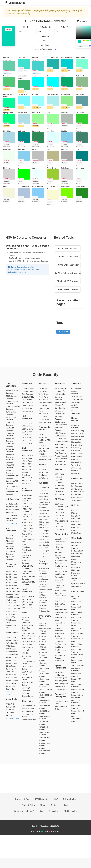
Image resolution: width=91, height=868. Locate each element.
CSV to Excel (59, 529)
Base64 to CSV (11, 669)
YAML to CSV (27, 605)
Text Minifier (59, 494)
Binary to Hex (76, 439)
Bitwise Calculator (78, 483)
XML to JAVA (27, 484)
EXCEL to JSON (28, 403)
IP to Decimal (76, 525)
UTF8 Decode (11, 614)
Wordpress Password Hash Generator (44, 751)
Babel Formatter (61, 425)
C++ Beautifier (60, 414)
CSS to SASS (43, 496)
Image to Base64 (12, 637)
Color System (46, 45)
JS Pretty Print (60, 686)
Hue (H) (26, 27)
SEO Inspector (70, 811)
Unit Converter (12, 499)
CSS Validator (76, 388)
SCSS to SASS (44, 542)
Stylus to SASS (44, 513)
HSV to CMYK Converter (68, 265)
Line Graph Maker (29, 706)
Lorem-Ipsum (76, 543)
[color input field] (83, 46)
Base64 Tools (12, 633)
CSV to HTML (60, 515)
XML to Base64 (11, 652)
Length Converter (12, 504)
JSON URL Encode (12, 594)
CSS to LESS (43, 491)
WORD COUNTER (61, 571)
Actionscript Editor (45, 457)
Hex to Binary (76, 448)
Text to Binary (76, 465)
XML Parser (43, 475)
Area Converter (11, 513)
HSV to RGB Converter (68, 249)
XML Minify (59, 477)
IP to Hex (75, 513)
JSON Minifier (27, 645)
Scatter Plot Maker (29, 720)
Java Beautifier (60, 408)
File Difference (27, 647)
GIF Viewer (10, 716)
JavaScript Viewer (45, 403)
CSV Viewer (43, 417)
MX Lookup (75, 570)
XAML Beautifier (61, 465)
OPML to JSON (28, 406)
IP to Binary (75, 519)
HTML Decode (11, 603)
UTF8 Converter (11, 611)
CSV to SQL (59, 526)
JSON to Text (27, 438)
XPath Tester (27, 639)
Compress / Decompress (61, 695)
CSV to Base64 (11, 666)
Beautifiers (60, 384)
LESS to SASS (44, 528)
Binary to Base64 (12, 678)
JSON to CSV (27, 432)
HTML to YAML (28, 528)
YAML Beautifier (61, 402)
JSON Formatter (42, 799)
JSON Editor (43, 437)
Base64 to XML (11, 660)
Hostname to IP (77, 551)
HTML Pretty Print (61, 684)
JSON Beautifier (61, 388)
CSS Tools (43, 483)
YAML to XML (27, 599)
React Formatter (61, 459)
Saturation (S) (45, 27)
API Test (74, 411)
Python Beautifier (61, 447)
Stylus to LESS (44, 508)
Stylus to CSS (43, 505)
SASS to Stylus (44, 551)
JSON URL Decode (12, 597)
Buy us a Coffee (22, 799)
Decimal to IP (76, 522)
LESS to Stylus (44, 522)
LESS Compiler (44, 516)
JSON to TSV (27, 435)
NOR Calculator (77, 498)
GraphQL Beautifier (62, 442)
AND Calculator (77, 489)
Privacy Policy (69, 799)
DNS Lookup (76, 567)
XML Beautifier (60, 394)
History (66, 805)
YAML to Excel (27, 608)
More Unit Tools (11, 524)
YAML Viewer (43, 394)
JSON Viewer (43, 388)
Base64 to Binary (12, 680)
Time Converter (11, 515)
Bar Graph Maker (28, 709)
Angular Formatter (61, 456)
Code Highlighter (61, 689)
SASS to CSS (43, 548)
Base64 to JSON (12, 657)
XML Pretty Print (61, 681)
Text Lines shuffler (78, 665)
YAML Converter (28, 596)
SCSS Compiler (44, 531)
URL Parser (43, 469)
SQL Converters (11, 530)
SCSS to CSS (43, 534)
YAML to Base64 (12, 655)
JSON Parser (43, 472)
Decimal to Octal (77, 434)
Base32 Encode (11, 571)
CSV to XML (59, 510)
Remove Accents (61, 609)
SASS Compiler (44, 545)
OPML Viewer (43, 414)
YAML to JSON (27, 602)
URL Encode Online (13, 589)
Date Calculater (28, 394)
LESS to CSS (43, 519)
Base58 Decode (11, 580)
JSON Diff (26, 650)
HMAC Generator (45, 628)
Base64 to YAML (12, 663)
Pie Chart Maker (28, 712)
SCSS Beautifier (61, 439)
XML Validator (76, 402)
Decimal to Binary (78, 431)
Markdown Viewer (45, 422)
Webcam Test (76, 587)
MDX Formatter (60, 433)
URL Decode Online (13, 591)
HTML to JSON (28, 523)
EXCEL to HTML (28, 397)
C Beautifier (59, 411)
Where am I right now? (24, 811)
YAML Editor (43, 445)
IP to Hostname (77, 554)
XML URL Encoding (13, 606)
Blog (42, 811)
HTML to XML (27, 525)
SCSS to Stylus (44, 536)
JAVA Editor (43, 451)
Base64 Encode (11, 583)
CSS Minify (59, 483)
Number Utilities (75, 419)
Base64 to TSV (11, 675)
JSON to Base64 (12, 649)
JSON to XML (27, 426)
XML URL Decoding (13, 609)
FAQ (56, 799)
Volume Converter (12, 510)
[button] (85, 3)
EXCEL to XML (27, 400)
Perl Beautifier (60, 450)
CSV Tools (60, 499)
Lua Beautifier (60, 462)
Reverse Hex (76, 474)
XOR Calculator (77, 486)
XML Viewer (43, 391)
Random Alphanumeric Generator (76, 719)
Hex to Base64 (11, 683)
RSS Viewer (43, 406)
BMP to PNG (10, 707)
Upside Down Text (61, 539)
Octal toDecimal (77, 454)
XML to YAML (27, 461)
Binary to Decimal (78, 436)
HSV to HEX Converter (68, 257)
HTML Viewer (43, 400)
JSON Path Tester (29, 642)
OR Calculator (76, 495)
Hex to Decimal (77, 445)
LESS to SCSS (44, 525)
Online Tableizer (28, 411)
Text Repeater (60, 655)
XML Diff (25, 653)
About (43, 805)
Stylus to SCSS (44, 511)
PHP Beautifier (60, 444)
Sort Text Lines (60, 644)
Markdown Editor (45, 460)
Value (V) (65, 27)
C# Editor (42, 454)
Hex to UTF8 (10, 617)
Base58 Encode (11, 577)
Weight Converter (12, 507)
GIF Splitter (10, 713)
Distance (46, 37)
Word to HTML (27, 408)
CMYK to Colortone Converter (68, 273)
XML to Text (26, 470)
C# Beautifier (60, 405)
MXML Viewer (44, 397)
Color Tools (63, 332)
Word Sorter (59, 647)
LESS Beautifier (60, 436)
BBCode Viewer (44, 420)
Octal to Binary (77, 456)
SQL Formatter (60, 422)
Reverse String (60, 577)
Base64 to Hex (11, 686)
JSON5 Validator (77, 399)
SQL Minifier (59, 486)
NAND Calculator (77, 492)
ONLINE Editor (44, 448)
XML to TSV (26, 467)
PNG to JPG (10, 710)
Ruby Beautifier (60, 453)
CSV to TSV (59, 518)
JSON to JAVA (27, 423)
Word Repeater (60, 574)
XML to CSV (26, 464)
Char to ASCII (76, 471)
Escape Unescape (43, 563)
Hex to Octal (76, 451)
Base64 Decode (11, 586)
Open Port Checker (78, 584)
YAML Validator (77, 413)
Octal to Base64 (11, 689)
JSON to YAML (27, 429)
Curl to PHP (26, 693)
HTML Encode (11, 600)
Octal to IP (75, 527)
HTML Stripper (27, 496)
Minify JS (58, 480)
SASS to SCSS (44, 554)
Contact (54, 805)
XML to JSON (27, 458)
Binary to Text (76, 462)
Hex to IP (75, 510)
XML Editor (43, 434)
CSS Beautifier (44, 488)
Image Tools (11, 699)
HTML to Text (27, 531)
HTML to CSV (27, 520)
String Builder (60, 558)
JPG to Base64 (11, 646)
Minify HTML (60, 489)
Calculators (54, 811)
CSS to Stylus (43, 499)
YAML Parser (43, 478)
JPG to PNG (10, 704)
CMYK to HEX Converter (68, 289)
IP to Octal (75, 530)
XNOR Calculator (77, 500)
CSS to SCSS (43, 493)
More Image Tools (12, 718)
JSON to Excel (27, 440)
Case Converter (60, 601)
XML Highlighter (61, 678)
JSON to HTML (28, 443)
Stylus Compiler (44, 502)
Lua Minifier (59, 491)
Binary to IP (75, 516)
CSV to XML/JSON (62, 507)
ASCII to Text (76, 468)
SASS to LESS (44, 556)
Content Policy (28, 805)
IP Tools (75, 505)
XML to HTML (27, 478)
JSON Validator (77, 397)
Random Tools (78, 591)
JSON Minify (59, 474)
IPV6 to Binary (76, 533)
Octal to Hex (76, 459)
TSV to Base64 (11, 672)
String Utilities (61, 534)
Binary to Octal (77, 442)
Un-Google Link (44, 611)
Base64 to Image (12, 640)
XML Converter (28, 455)
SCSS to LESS (44, 539)
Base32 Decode (11, 574)
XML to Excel (27, 481)
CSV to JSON (60, 513)
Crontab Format (28, 696)
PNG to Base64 (11, 643)
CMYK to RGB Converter (68, 281)
